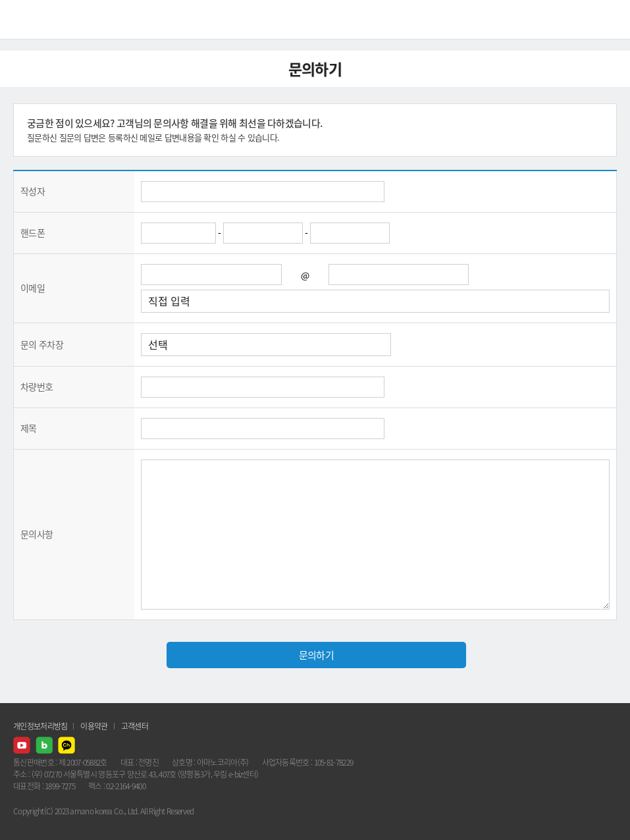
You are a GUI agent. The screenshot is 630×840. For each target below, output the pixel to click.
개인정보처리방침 (40, 726)
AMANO (46, 19)
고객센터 (135, 726)
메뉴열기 (610, 20)
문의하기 (316, 655)
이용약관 (94, 726)
